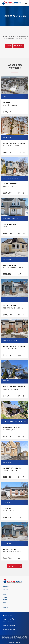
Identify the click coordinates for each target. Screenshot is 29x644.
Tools (5, 595)
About (5, 592)
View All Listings (14, 566)
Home (9, 46)
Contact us (18, 46)
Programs (6, 597)
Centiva (17, 642)
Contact (5, 605)
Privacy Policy (11, 639)
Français (5, 608)
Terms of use (19, 639)
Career (5, 600)
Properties (6, 587)
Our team (6, 589)
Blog (4, 602)
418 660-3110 (9, 621)
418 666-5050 (9, 631)
